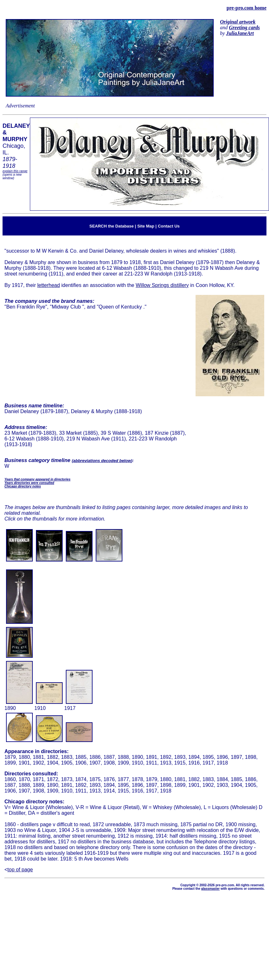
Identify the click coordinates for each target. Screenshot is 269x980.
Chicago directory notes (23, 486)
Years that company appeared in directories (37, 479)
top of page (20, 870)
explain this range (15, 171)
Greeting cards (244, 27)
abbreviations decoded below (102, 461)
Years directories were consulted (29, 483)
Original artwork (238, 22)
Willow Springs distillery (162, 285)
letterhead (48, 285)
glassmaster (210, 889)
